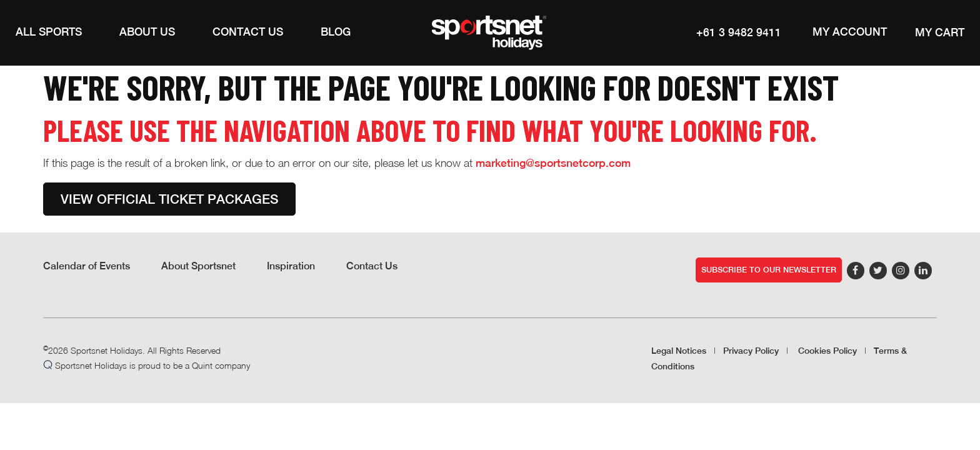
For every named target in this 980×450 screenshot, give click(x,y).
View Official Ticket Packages (169, 199)
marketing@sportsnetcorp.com (553, 163)
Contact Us (372, 266)
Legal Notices (679, 351)
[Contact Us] (248, 32)
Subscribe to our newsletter (769, 270)
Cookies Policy (827, 351)
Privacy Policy (751, 351)
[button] (49, 32)
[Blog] (336, 32)
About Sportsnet (198, 266)
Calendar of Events (87, 266)
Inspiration (291, 266)
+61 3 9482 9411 (739, 32)
